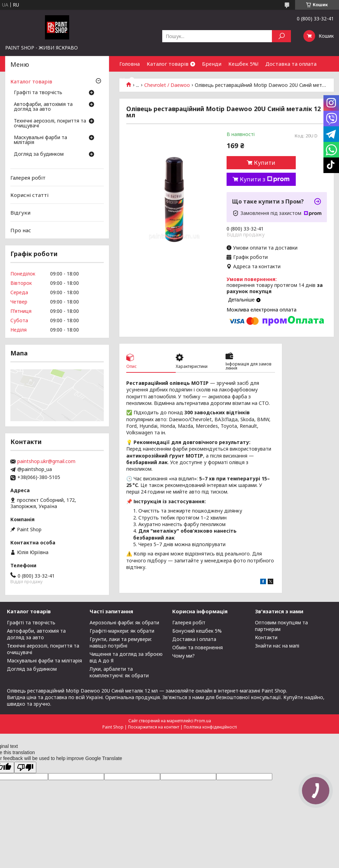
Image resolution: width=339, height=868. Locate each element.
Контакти (266, 637)
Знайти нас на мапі (277, 646)
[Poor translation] (25, 767)
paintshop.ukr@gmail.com (46, 461)
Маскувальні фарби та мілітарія (40, 140)
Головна (130, 64)
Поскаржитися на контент (154, 727)
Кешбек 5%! (243, 64)
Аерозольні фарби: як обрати (124, 622)
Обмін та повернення (198, 647)
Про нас (21, 230)
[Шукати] (281, 36)
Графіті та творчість (38, 93)
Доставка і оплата (194, 639)
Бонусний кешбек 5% (197, 631)
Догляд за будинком (39, 154)
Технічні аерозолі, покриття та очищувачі (50, 124)
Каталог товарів (168, 64)
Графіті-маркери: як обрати (122, 631)
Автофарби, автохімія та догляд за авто (43, 107)
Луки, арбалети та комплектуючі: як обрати (119, 672)
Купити (265, 163)
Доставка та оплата (291, 64)
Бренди (212, 64)
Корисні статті (29, 195)
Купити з (265, 179)
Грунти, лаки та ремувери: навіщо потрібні (121, 642)
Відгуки (20, 213)
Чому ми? (184, 656)
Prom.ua (203, 721)
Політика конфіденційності (210, 727)
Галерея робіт (28, 178)
